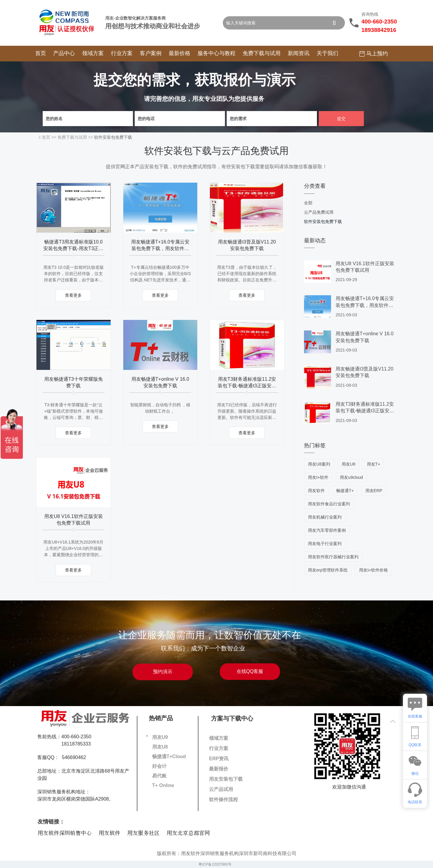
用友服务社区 (143, 833)
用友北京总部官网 (188, 833)
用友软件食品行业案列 (329, 504)
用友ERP (374, 491)
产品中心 (64, 53)
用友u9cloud (351, 477)
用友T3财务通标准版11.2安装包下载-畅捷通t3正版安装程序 (247, 386)
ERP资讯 (219, 759)
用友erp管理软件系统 (328, 570)
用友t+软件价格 (373, 570)
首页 (41, 53)
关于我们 (327, 53)
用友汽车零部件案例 (327, 530)
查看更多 (73, 295)
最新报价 (219, 769)
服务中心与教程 (216, 53)
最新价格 (180, 53)
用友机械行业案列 (325, 517)
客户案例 (151, 53)
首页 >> (50, 137)
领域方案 (93, 53)
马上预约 (374, 54)
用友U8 (349, 464)
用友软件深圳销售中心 (65, 833)
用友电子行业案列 (325, 544)
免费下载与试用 (262, 53)
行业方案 (122, 53)
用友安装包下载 (226, 779)
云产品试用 (221, 789)
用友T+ (374, 464)
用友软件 (316, 491)
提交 (341, 119)
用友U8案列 (319, 464)
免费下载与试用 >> (76, 137)
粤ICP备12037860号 (215, 864)
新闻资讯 (299, 53)
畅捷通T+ (345, 491)
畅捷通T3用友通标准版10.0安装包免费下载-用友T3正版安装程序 (73, 249)
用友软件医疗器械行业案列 (333, 557)
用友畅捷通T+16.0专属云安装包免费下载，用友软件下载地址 (160, 249)
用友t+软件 (318, 477)
